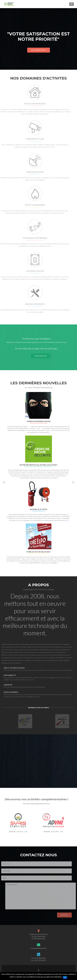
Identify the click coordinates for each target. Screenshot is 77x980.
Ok (65, 978)
